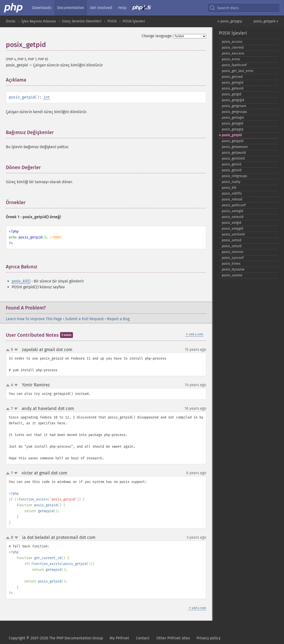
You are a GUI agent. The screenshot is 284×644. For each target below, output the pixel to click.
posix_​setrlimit (233, 234)
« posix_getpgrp (230, 21)
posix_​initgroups (235, 176)
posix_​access (232, 42)
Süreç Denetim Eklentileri (82, 21)
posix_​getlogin (233, 118)
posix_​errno (231, 59)
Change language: (157, 36)
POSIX (112, 21)
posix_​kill (229, 188)
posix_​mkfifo (232, 194)
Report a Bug (118, 319)
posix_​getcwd (232, 77)
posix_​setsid (231, 240)
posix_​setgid (231, 223)
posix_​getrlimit (233, 159)
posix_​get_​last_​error (238, 71)
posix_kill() (21, 281)
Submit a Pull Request (84, 319)
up (9, 350)
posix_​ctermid (233, 48)
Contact (143, 638)
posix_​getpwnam (235, 147)
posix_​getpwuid (234, 153)
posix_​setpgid (232, 229)
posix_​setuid (232, 246)
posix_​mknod (232, 199)
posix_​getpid (232, 135)
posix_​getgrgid (233, 100)
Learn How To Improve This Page (34, 319)
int (47, 97)
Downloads (42, 8)
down (16, 350)
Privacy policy (209, 638)
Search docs (224, 8)
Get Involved (101, 8)
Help (122, 8)
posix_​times (231, 264)
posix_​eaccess (233, 53)
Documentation (71, 8)
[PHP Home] (14, 8)
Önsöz (11, 21)
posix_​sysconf (233, 258)
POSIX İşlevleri (134, 21)
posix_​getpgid (232, 123)
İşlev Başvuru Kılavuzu (39, 21)
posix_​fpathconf (234, 65)
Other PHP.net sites (173, 638)
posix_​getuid (232, 170)
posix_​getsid (231, 164)
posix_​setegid (232, 211)
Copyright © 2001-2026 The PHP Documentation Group (56, 638)
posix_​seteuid (233, 217)
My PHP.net (119, 638)
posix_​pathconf (234, 205)
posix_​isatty (231, 182)
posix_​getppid (233, 141)
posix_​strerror (233, 252)
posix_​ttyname (233, 269)
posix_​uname (232, 275)
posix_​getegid (232, 83)
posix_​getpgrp (233, 129)
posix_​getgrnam (234, 106)
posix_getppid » (266, 21)
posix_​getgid (231, 94)
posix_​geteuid (233, 88)
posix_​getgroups (234, 112)
